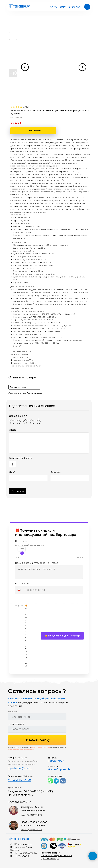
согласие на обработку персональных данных (21, 749)
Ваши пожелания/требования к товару (37, 563)
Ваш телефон (23, 584)
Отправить (18, 491)
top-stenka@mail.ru (20, 768)
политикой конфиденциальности (41, 748)
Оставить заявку (37, 740)
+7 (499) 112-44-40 (67, 7)
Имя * (12, 472)
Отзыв (13, 430)
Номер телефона (16, 724)
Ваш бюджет (22, 541)
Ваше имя (13, 712)
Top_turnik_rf (56, 761)
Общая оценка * (18, 416)
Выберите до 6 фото (20, 458)
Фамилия (55, 472)
